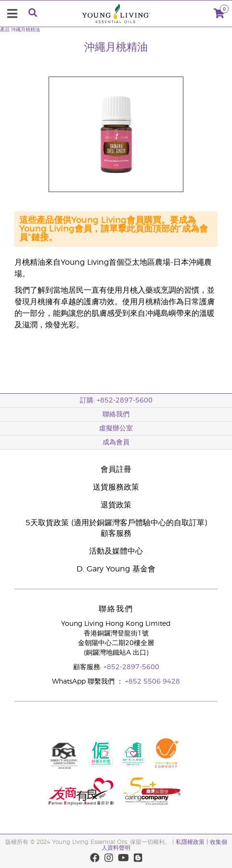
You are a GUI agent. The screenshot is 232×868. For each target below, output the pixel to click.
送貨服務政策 (116, 487)
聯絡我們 (116, 415)
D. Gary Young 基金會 (116, 569)
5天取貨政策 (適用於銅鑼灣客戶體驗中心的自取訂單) (116, 523)
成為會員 (116, 442)
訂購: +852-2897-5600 (116, 401)
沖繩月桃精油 (26, 30)
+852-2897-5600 (131, 667)
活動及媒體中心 (116, 551)
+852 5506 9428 (153, 682)
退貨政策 (116, 505)
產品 (5, 30)
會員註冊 (116, 469)
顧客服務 (116, 533)
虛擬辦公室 (116, 428)
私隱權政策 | (193, 842)
